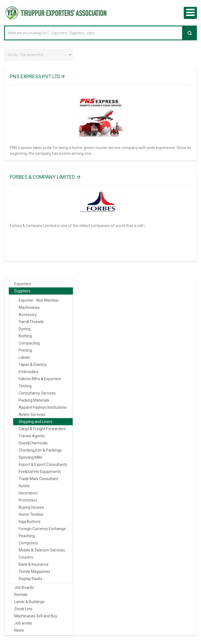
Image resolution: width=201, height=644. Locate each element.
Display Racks (30, 579)
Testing (25, 386)
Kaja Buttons (30, 522)
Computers (28, 543)
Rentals (21, 595)
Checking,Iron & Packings (40, 450)
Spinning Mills (30, 457)
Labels (24, 357)
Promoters (28, 500)
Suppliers (22, 291)
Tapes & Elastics (33, 365)
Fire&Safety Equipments (40, 472)
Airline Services (32, 415)
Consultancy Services (37, 393)
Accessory (28, 315)
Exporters (23, 284)
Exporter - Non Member (39, 300)
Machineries (29, 307)
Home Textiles (31, 514)
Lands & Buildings (29, 602)
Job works (23, 623)
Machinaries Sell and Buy (36, 616)
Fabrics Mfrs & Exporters (40, 379)
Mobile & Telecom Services (42, 550)
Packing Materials (34, 400)
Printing (25, 350)
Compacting (29, 343)
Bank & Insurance (34, 564)
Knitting (25, 336)
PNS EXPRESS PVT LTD (35, 76)
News (19, 630)
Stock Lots (23, 609)
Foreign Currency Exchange (42, 529)
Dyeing (25, 329)
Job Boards (24, 587)
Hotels (24, 486)
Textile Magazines (34, 572)
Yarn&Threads (31, 322)
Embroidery (29, 372)
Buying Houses (31, 507)
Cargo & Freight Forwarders (42, 429)
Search (189, 33)
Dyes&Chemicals (33, 443)
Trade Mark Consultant (38, 479)
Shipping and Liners (36, 422)
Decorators (28, 493)
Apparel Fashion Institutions (43, 407)
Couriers (26, 557)
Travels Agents (32, 436)
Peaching (27, 536)
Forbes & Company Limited (43, 177)
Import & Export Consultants (43, 464)
